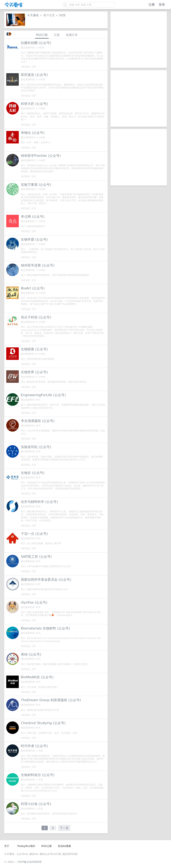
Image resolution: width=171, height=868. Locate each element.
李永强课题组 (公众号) (38, 421)
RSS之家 (47, 846)
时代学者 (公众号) (34, 746)
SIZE (62, 15)
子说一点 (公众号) (34, 534)
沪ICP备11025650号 (30, 862)
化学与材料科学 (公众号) (39, 502)
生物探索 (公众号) (34, 349)
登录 (162, 5)
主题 (57, 35)
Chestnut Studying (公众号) (43, 723)
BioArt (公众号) (33, 288)
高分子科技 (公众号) (36, 317)
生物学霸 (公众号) (34, 239)
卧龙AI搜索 (64, 846)
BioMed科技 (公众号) (37, 677)
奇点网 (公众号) (33, 217)
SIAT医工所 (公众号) (36, 557)
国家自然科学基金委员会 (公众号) (46, 580)
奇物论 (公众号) (33, 133)
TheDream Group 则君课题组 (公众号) (51, 700)
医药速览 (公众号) (34, 75)
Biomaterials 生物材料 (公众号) (45, 628)
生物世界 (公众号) (34, 372)
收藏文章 (72, 35)
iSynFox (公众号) (34, 602)
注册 (152, 5)
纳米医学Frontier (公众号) (41, 156)
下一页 (64, 828)
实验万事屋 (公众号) (36, 185)
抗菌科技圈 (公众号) (36, 43)
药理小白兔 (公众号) (36, 804)
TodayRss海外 (26, 846)
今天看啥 (33, 15)
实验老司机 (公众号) (36, 447)
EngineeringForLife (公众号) (43, 395)
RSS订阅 (42, 35)
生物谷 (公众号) (33, 473)
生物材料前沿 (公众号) (38, 775)
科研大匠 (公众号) (34, 104)
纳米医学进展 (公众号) (38, 265)
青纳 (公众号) (31, 654)
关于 (7, 846)
